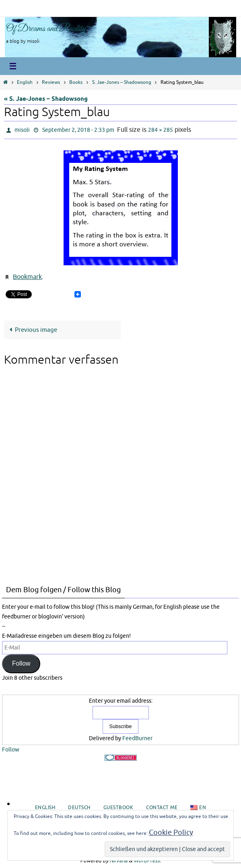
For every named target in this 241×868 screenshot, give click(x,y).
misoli (22, 130)
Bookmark (27, 277)
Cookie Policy (171, 833)
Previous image (32, 330)
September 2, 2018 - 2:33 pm (78, 130)
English (25, 82)
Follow (21, 663)
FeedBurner (137, 738)
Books (76, 82)
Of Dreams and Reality (46, 29)
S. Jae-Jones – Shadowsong (122, 82)
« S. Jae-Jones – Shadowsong (46, 99)
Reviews (51, 82)
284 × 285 (161, 130)
